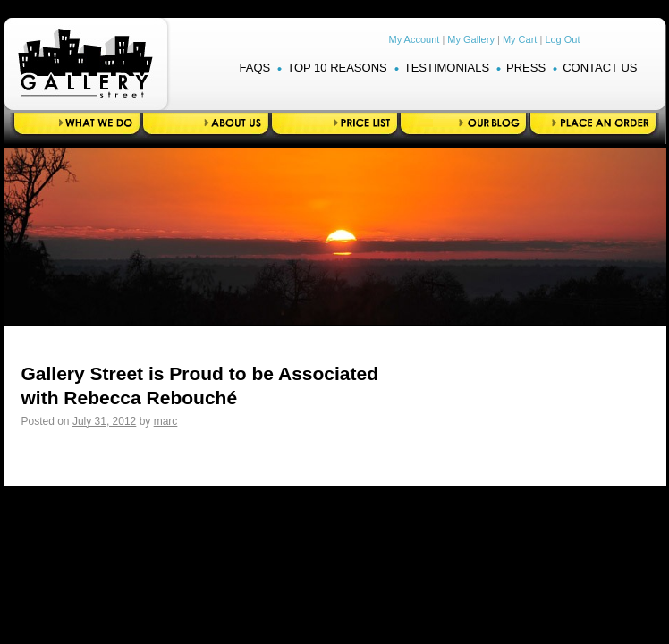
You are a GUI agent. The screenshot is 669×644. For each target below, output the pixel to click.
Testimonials (447, 68)
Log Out (562, 39)
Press (526, 68)
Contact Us (600, 68)
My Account (415, 39)
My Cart (520, 39)
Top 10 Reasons (337, 68)
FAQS (255, 68)
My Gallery (471, 39)
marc (166, 421)
